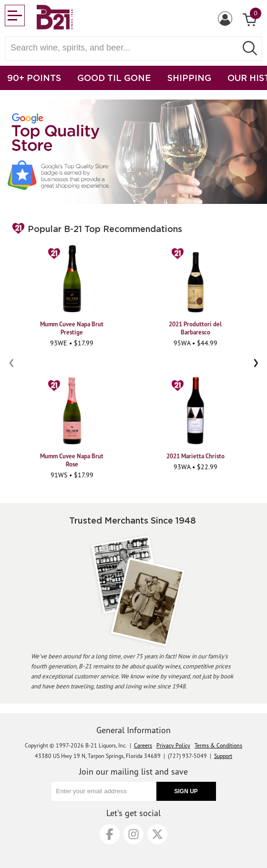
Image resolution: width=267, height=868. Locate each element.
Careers (143, 745)
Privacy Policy (173, 745)
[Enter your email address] (104, 791)
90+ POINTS (34, 78)
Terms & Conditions (218, 745)
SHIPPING (189, 78)
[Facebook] (110, 834)
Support (223, 756)
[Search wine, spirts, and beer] (124, 48)
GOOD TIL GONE (114, 78)
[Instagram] (133, 834)
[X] (157, 834)
